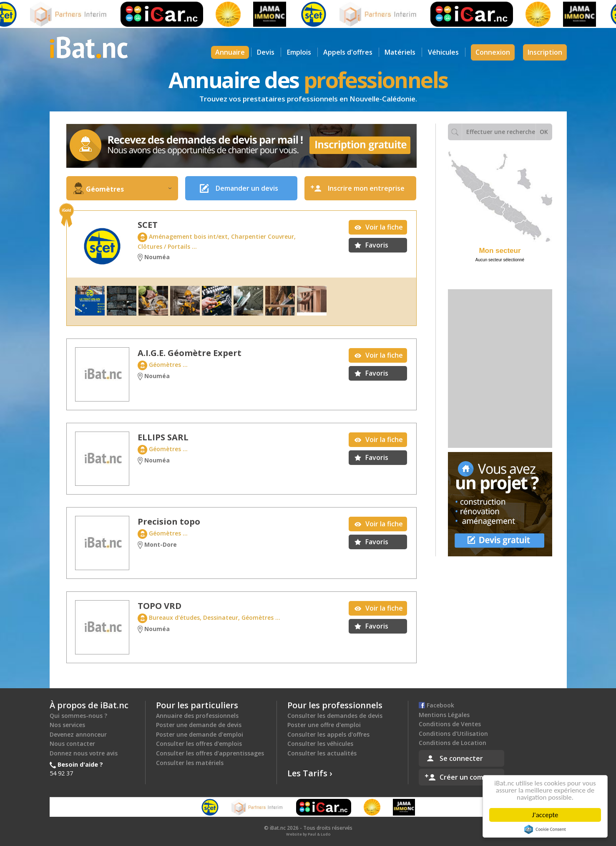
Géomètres (129, 189)
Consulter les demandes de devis (335, 716)
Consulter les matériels (190, 763)
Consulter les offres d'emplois (199, 744)
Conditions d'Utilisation (453, 734)
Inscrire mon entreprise (366, 188)
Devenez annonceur (78, 734)
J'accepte (547, 815)
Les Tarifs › (310, 773)
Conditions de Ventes (450, 724)
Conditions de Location (453, 743)
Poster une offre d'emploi (324, 725)
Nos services (67, 725)
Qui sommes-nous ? (78, 716)
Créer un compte (467, 777)
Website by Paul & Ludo (308, 834)
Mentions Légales (444, 715)
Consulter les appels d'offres (328, 734)
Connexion (493, 52)
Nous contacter (72, 744)
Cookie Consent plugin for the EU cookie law (546, 829)
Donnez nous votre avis (84, 753)
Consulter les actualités (322, 753)
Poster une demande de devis (199, 725)
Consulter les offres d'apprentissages (210, 753)
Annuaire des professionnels (197, 716)
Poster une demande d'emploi (200, 734)
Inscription (545, 52)
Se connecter (461, 758)
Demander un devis (247, 188)
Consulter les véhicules (320, 744)
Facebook (436, 705)
